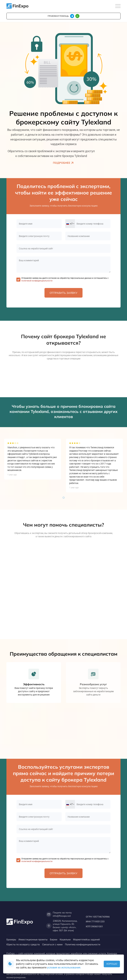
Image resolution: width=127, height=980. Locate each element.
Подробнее (64, 163)
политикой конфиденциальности (37, 281)
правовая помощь (58, 16)
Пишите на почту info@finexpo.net (59, 914)
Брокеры (11, 939)
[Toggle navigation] (118, 6)
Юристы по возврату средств (23, 944)
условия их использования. (64, 968)
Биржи (54, 939)
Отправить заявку (63, 293)
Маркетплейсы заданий (86, 939)
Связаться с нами (52, 944)
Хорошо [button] (112, 964)
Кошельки (65, 939)
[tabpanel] (33, 459)
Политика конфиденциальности (83, 944)
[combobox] (70, 224)
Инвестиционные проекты (33, 939)
